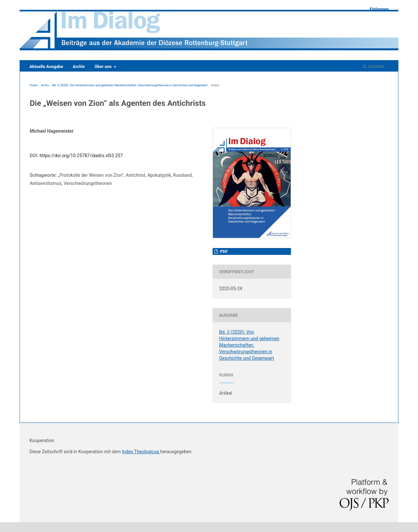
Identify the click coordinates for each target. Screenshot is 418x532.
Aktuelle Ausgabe (46, 66)
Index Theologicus (141, 452)
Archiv (79, 66)
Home (34, 85)
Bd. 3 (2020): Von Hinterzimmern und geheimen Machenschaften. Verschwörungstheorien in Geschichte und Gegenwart (130, 85)
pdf (223, 251)
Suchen (374, 66)
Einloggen (379, 9)
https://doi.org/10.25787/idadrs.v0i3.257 (81, 156)
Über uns (103, 66)
